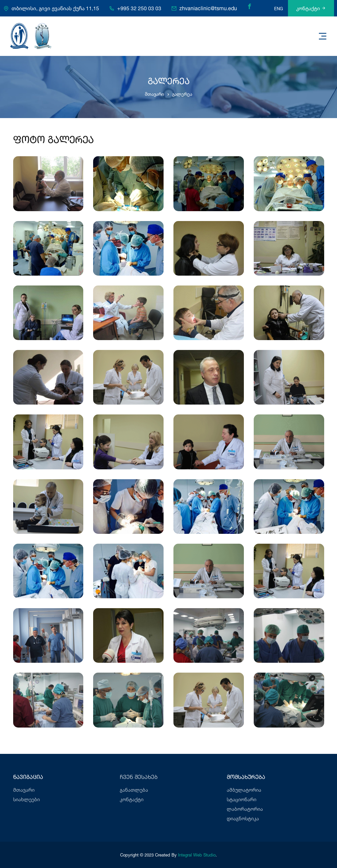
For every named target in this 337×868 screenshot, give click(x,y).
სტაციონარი (242, 799)
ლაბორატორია (245, 809)
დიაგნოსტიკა (243, 818)
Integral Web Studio (197, 855)
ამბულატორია (244, 790)
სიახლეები (26, 799)
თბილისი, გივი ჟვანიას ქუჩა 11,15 (55, 9)
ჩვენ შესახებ (139, 777)
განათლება (134, 790)
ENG (279, 9)
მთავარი (155, 94)
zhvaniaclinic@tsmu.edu (208, 9)
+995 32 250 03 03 (139, 9)
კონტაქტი (311, 8)
